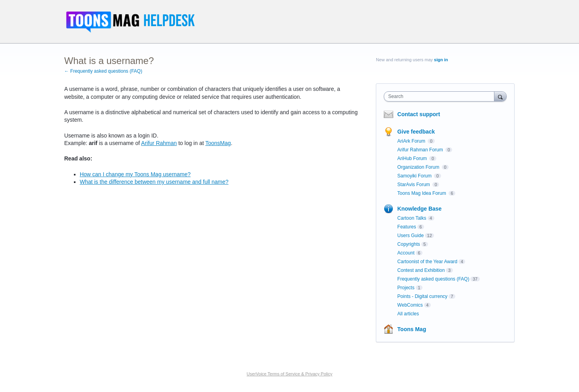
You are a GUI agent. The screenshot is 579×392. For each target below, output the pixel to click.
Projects (406, 288)
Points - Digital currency (422, 296)
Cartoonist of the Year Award (427, 262)
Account (406, 253)
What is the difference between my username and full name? (154, 182)
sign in (441, 60)
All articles (408, 314)
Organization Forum (419, 167)
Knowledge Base (419, 209)
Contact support (419, 114)
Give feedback (416, 132)
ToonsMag (218, 143)
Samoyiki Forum (415, 176)
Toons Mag (412, 329)
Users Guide (410, 236)
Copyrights (408, 244)
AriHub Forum (413, 158)
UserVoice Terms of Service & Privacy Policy (289, 374)
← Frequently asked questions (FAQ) (103, 71)
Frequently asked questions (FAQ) (433, 279)
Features (406, 227)
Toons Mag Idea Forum (422, 193)
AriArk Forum (412, 141)
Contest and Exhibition (421, 270)
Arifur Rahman (159, 143)
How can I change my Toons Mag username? (135, 174)
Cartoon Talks (412, 218)
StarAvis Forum (414, 185)
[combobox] (441, 96)
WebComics (410, 305)
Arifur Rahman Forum (421, 150)
